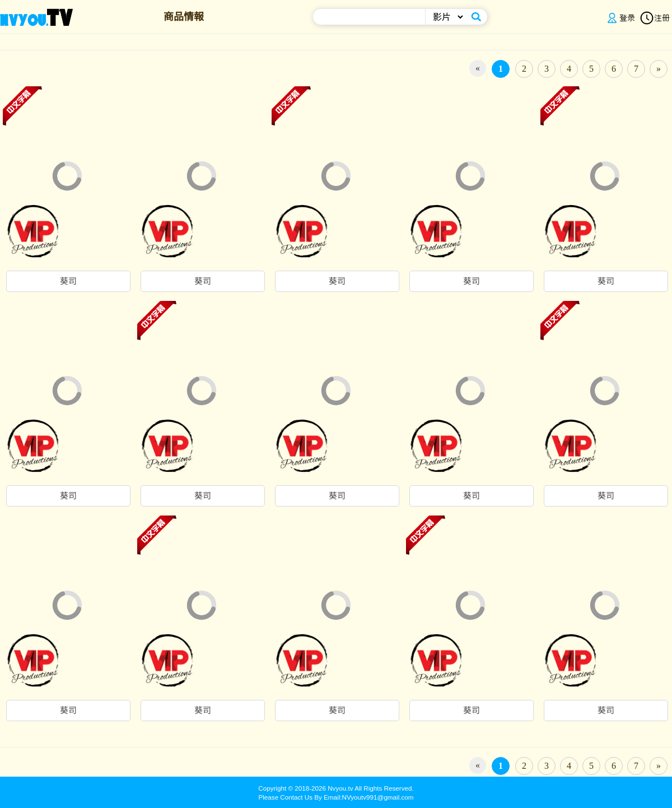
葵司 (68, 281)
